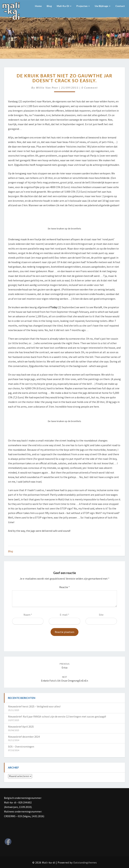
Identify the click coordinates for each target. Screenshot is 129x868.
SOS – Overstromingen (21, 747)
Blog (49, 6)
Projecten (83, 6)
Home (38, 6)
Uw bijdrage (103, 6)
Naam (28, 615)
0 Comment (90, 88)
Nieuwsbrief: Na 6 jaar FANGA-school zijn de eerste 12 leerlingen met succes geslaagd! (57, 716)
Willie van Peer (47, 88)
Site (101, 615)
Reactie (64, 587)
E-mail (64, 615)
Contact (120, 6)
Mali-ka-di (64, 6)
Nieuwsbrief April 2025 (21, 727)
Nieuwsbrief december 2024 (24, 737)
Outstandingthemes (85, 862)
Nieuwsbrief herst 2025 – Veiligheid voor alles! (34, 706)
